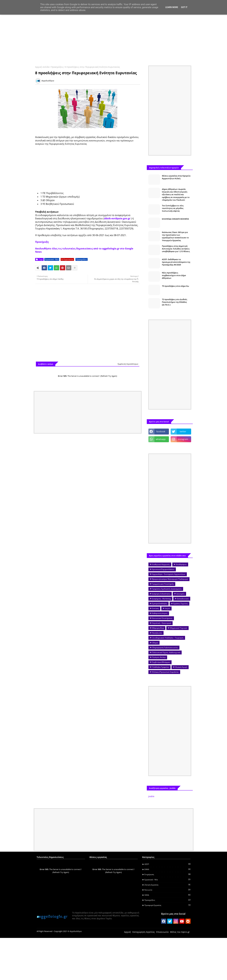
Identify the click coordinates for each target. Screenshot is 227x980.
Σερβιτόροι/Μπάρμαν (161, 662)
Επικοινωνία (162, 932)
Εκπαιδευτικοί (183, 599)
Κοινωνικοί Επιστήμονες (162, 618)
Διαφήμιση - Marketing (161, 599)
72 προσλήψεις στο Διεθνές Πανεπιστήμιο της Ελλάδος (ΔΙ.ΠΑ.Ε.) (175, 302)
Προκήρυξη (42, 242)
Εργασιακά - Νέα (52, 259)
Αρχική (128, 932)
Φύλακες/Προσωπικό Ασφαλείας (165, 672)
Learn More (172, 7)
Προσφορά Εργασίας (167, 905)
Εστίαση (155, 608)
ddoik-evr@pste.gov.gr (117, 218)
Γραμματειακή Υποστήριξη (163, 584)
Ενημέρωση (167, 874)
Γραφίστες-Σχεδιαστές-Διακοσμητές (167, 589)
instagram (183, 439)
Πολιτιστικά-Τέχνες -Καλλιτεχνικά (166, 652)
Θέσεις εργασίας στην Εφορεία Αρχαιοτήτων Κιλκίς (176, 177)
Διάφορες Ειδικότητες (161, 594)
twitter (183, 431)
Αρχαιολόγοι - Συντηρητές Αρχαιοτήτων (169, 574)
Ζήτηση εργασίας (167, 885)
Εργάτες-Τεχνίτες (181, 604)
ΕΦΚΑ (167, 869)
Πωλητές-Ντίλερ (159, 657)
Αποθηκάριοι (181, 564)
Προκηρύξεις (57, 67)
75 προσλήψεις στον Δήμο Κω (175, 286)
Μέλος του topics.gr (180, 932)
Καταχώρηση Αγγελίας (144, 932)
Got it (184, 7)
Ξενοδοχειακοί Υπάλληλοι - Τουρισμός (168, 638)
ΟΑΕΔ (167, 895)
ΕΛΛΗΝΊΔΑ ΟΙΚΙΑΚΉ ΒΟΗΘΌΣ (175, 219)
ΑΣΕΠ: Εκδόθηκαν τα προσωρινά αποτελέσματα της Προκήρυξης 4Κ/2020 (176, 262)
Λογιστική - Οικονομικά (162, 623)
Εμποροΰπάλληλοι (160, 604)
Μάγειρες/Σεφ (158, 628)
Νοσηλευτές (157, 633)
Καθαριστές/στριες (160, 613)
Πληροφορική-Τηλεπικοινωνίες (165, 648)
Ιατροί (168, 608)
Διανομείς (181, 594)
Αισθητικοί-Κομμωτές (161, 564)
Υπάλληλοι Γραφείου (161, 667)
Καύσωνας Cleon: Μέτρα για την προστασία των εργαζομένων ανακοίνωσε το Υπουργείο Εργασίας (175, 236)
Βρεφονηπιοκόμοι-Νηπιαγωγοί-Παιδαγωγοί (170, 579)
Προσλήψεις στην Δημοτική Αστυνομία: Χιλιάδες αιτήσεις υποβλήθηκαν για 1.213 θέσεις (176, 249)
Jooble (151, 796)
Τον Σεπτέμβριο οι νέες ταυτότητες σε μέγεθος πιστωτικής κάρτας (173, 208)
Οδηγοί (155, 643)
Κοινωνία (167, 890)
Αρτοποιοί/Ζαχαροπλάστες (163, 569)
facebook (161, 431)
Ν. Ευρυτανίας (67, 259)
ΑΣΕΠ (167, 864)
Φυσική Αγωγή (181, 667)
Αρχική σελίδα (42, 67)
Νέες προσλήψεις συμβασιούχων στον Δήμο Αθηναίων (174, 275)
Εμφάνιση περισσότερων (128, 364)
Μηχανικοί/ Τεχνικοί (179, 628)
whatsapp (161, 439)
